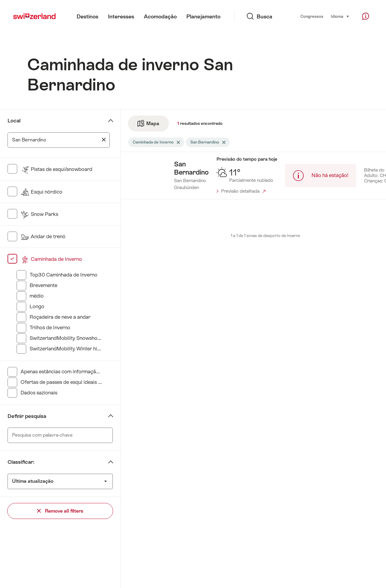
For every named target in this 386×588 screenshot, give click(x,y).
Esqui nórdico (41, 192)
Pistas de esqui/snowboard (56, 169)
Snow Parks (39, 214)
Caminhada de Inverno (51, 259)
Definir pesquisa (27, 416)
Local (14, 121)
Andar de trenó (43, 236)
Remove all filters (60, 511)
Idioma (340, 16)
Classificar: (21, 462)
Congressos (312, 16)
